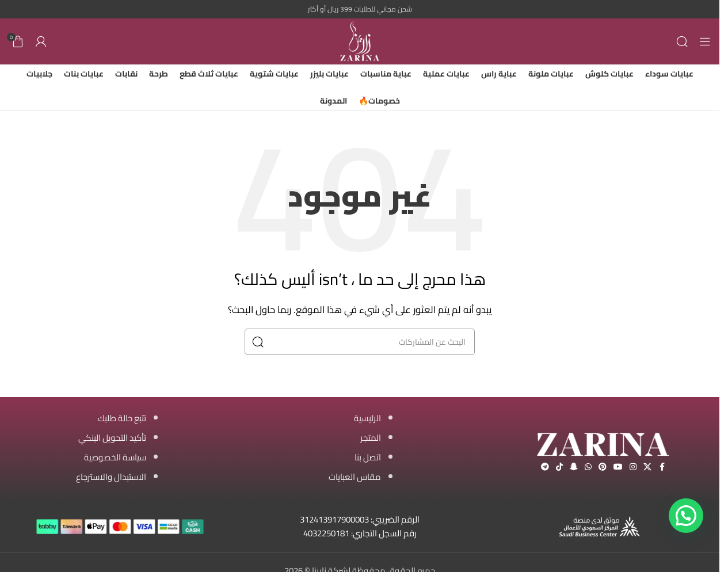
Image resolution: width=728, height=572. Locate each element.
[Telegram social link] (545, 467)
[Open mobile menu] (705, 41)
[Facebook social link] (662, 467)
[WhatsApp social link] (588, 467)
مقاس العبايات (355, 477)
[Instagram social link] (633, 467)
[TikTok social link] (559, 467)
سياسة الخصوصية (115, 457)
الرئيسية (367, 418)
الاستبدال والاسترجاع (111, 477)
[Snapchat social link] (574, 467)
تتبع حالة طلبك (122, 418)
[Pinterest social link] (603, 467)
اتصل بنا (368, 457)
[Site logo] (360, 41)
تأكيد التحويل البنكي (112, 438)
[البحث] (682, 41)
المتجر (371, 438)
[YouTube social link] (618, 467)
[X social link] (647, 467)
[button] (686, 516)
